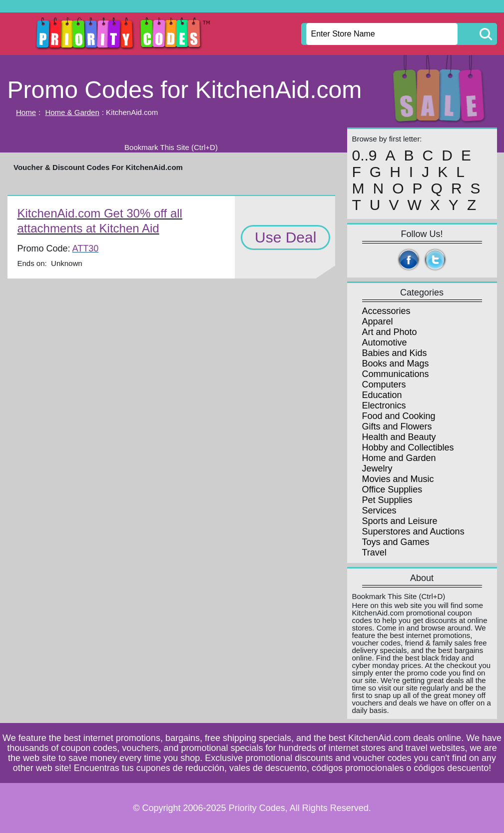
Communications (396, 374)
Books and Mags (396, 363)
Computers (384, 384)
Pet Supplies (387, 500)
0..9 (365, 155)
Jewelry (377, 468)
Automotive (385, 342)
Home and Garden (399, 458)
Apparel (378, 321)
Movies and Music (398, 479)
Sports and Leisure (400, 521)
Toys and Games (396, 542)
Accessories (386, 311)
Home (26, 112)
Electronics (384, 405)
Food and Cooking (399, 416)
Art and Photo (390, 332)
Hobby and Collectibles (408, 447)
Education (382, 395)
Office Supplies (392, 489)
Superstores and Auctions (413, 531)
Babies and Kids (395, 353)
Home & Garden (72, 112)
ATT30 (86, 248)
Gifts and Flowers (397, 426)
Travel (374, 552)
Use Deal (285, 237)
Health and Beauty (399, 437)
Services (379, 510)
